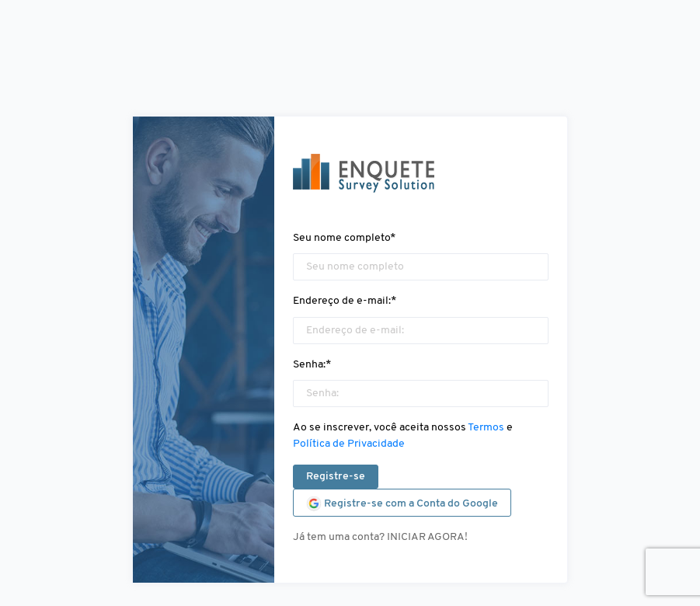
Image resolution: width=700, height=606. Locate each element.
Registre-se (336, 477)
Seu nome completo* (344, 238)
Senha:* (312, 365)
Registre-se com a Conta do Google (402, 503)
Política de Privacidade (349, 444)
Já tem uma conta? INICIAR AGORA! (380, 537)
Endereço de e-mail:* (345, 301)
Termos (486, 428)
